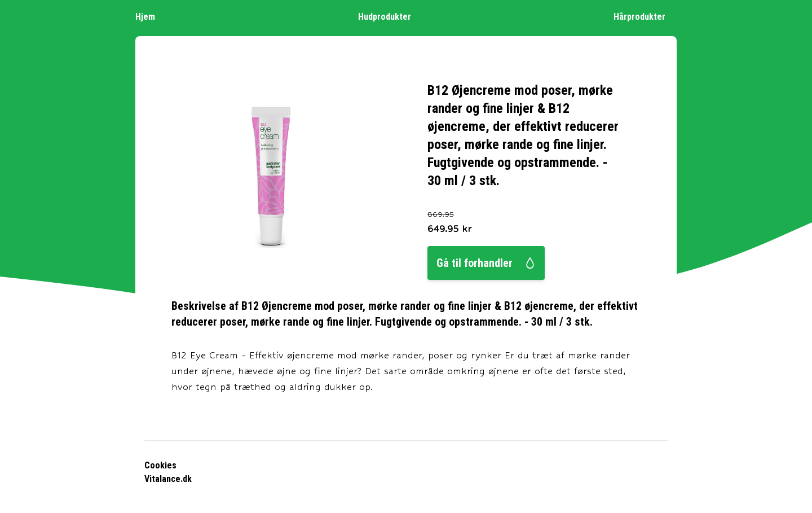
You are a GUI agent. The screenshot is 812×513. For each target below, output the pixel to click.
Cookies (160, 465)
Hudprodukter (390, 16)
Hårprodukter (645, 16)
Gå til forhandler (486, 263)
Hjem (151, 16)
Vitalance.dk (168, 479)
